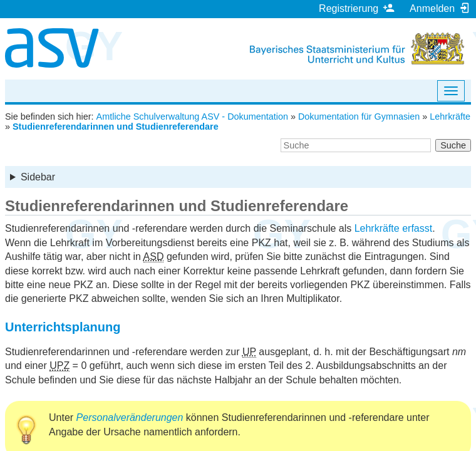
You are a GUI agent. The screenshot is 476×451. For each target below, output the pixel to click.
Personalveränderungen (130, 417)
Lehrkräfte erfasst (394, 228)
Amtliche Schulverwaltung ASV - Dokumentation (192, 117)
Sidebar (38, 177)
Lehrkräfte (450, 117)
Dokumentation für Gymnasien (359, 117)
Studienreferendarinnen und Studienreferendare (116, 127)
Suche (453, 145)
